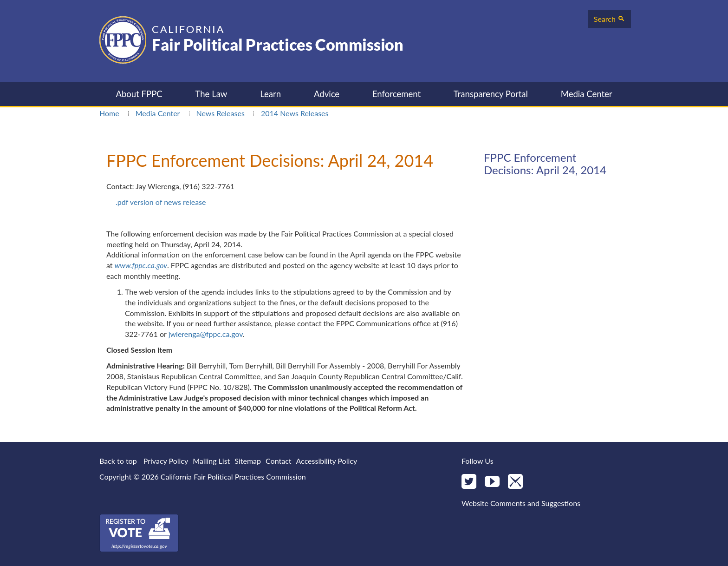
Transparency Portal (491, 94)
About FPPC (139, 94)
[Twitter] (469, 482)
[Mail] (515, 482)
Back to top (118, 461)
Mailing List (211, 461)
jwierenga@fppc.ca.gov (206, 334)
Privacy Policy (166, 461)
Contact (278, 461)
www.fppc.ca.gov (141, 265)
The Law (211, 94)
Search (609, 19)
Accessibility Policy (327, 461)
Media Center (587, 94)
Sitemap (248, 461)
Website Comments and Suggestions (521, 503)
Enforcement (396, 94)
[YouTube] (492, 482)
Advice (327, 94)
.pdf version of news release (161, 202)
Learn (270, 94)
